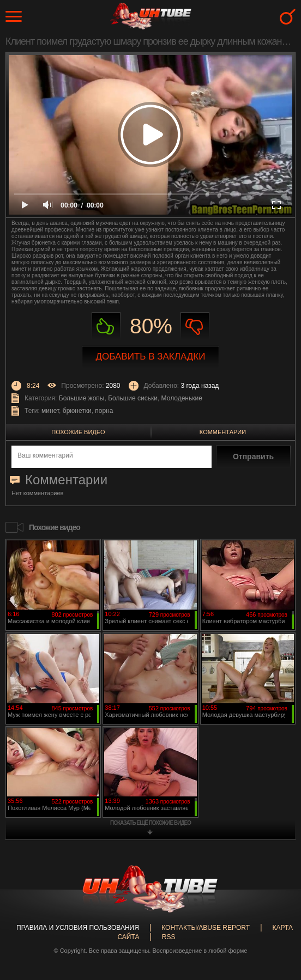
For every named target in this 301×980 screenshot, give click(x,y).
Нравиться (106, 327)
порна (104, 411)
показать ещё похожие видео (150, 823)
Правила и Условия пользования (78, 928)
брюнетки (77, 411)
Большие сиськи (133, 398)
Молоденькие (182, 398)
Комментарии (223, 432)
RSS (169, 937)
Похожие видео (78, 432)
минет (50, 411)
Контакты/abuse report (206, 928)
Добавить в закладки (151, 357)
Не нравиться (195, 327)
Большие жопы (82, 398)
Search (288, 17)
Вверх (276, 922)
